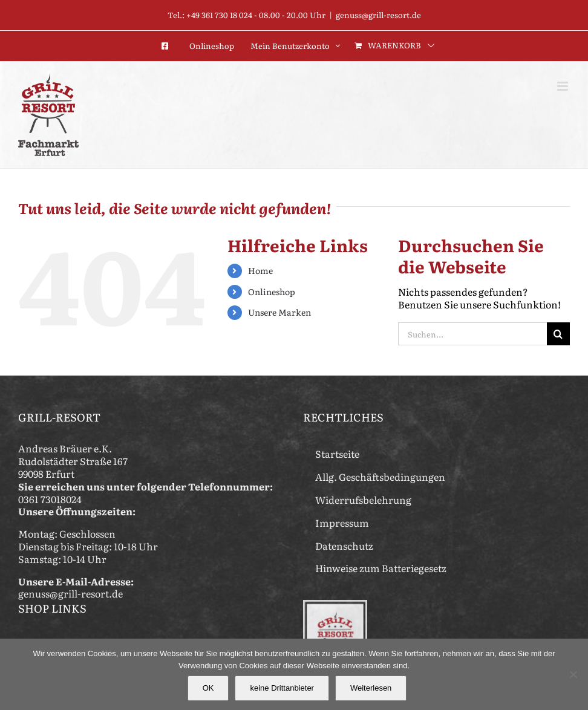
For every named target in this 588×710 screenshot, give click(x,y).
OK (208, 688)
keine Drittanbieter (282, 688)
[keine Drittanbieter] (573, 674)
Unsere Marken (279, 312)
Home (260, 270)
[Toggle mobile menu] (563, 86)
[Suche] (558, 334)
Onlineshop (272, 291)
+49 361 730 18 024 (219, 15)
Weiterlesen (371, 688)
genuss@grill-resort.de (378, 15)
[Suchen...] (472, 334)
